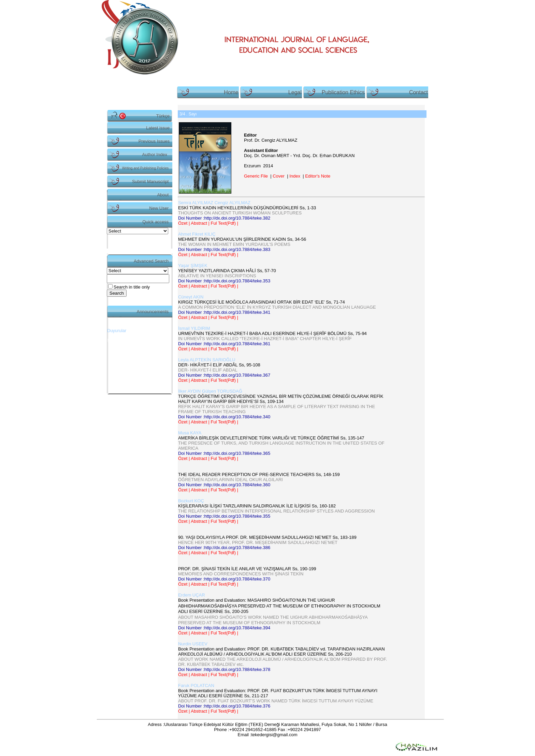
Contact (418, 92)
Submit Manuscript (150, 181)
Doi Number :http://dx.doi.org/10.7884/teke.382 (224, 218)
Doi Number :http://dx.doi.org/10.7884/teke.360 (224, 485)
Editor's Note (318, 176)
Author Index (155, 155)
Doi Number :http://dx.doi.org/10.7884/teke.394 (224, 628)
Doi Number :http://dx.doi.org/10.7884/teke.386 (224, 548)
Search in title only (132, 287)
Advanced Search (151, 261)
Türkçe (163, 116)
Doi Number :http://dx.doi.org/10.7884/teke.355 (224, 516)
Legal (295, 92)
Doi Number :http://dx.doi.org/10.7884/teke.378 (224, 669)
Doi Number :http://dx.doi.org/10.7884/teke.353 (224, 281)
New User (159, 208)
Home (231, 92)
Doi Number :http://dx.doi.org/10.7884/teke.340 (224, 417)
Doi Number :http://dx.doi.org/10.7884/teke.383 (224, 249)
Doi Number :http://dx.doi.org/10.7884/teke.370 (224, 579)
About (163, 195)
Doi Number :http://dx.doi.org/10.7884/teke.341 (224, 312)
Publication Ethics (343, 92)
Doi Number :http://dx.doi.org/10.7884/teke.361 (224, 344)
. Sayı (188, 114)
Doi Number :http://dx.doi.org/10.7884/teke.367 (224, 375)
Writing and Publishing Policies (146, 168)
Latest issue (158, 128)
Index (295, 176)
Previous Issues (154, 141)
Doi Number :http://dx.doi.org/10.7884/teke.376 (224, 706)
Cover (279, 176)
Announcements (153, 312)
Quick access (155, 222)
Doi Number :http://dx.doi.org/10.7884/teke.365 (224, 453)
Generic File (256, 176)
